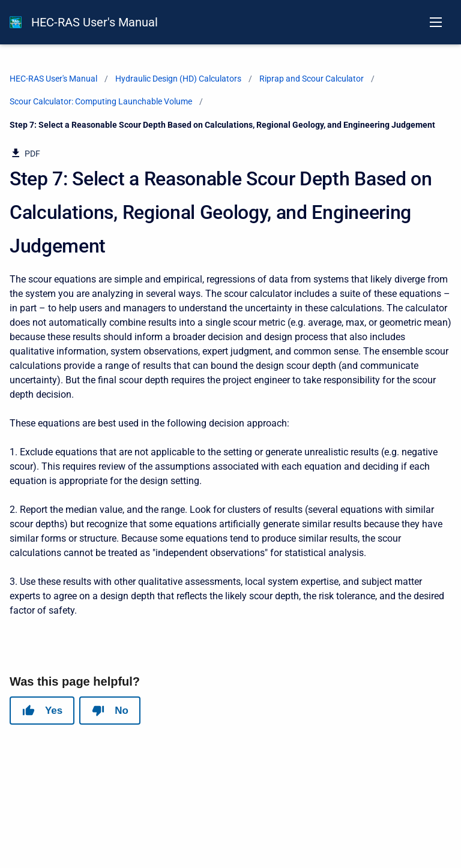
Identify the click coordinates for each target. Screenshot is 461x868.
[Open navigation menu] (436, 22)
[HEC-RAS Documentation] (16, 22)
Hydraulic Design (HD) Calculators (178, 79)
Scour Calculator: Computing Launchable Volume (101, 101)
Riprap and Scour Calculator (312, 79)
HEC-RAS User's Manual (95, 22)
